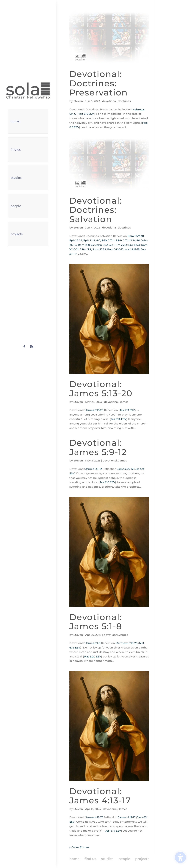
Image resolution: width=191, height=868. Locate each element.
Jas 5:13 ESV (127, 410)
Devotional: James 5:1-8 (96, 622)
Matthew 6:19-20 (127, 643)
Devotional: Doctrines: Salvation (96, 210)
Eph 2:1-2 (89, 240)
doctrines (124, 101)
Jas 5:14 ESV (119, 419)
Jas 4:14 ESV (113, 831)
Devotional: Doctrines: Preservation (99, 83)
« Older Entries (79, 847)
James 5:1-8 (93, 643)
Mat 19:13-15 (132, 249)
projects (17, 234)
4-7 (98, 240)
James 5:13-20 (94, 410)
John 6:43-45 (104, 245)
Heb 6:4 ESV (86, 114)
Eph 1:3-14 (76, 240)
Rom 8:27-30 (136, 236)
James (124, 402)
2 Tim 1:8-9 (115, 240)
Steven (78, 101)
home (15, 121)
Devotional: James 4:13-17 (100, 796)
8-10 (104, 240)
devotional (109, 101)
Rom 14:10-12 (115, 249)
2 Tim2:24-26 (131, 240)
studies (16, 178)
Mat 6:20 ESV (93, 657)
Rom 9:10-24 (86, 245)
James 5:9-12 (94, 469)
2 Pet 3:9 (86, 249)
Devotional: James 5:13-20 (101, 389)
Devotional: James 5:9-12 (98, 447)
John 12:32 (99, 249)
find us (16, 149)
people (16, 206)
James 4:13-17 (94, 817)
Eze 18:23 (134, 245)
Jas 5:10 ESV (107, 482)
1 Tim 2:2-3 (120, 245)
